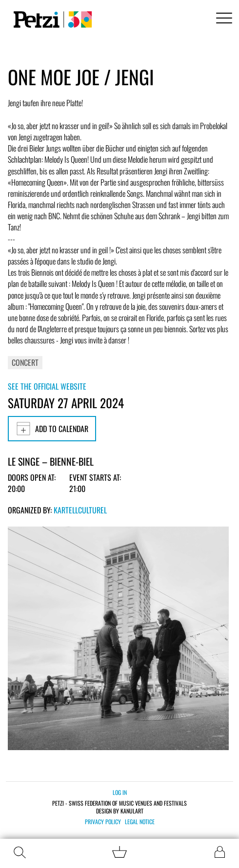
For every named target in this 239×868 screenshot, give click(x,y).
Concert (25, 362)
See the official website (47, 386)
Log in (120, 792)
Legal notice (140, 822)
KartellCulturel (80, 510)
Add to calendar (52, 429)
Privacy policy (103, 822)
